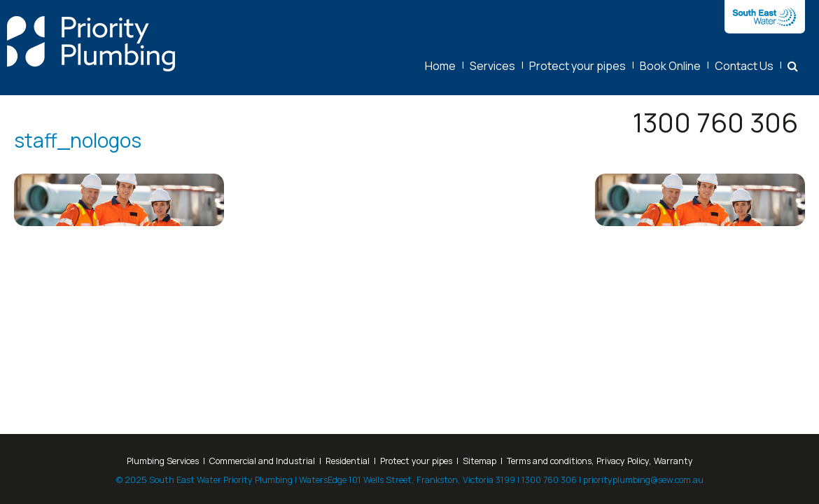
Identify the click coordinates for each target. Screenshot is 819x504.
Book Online (670, 66)
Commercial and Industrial (262, 461)
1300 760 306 (715, 122)
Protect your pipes (577, 66)
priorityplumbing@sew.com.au (643, 480)
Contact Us (744, 66)
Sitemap (479, 461)
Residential (348, 461)
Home (440, 66)
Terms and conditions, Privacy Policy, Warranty (600, 461)
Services (492, 66)
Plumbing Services (163, 461)
